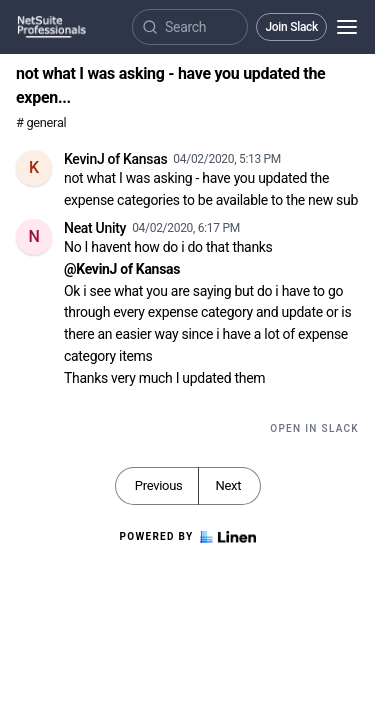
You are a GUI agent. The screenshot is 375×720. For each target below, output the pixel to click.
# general (41, 122)
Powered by (187, 537)
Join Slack (291, 27)
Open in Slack (314, 428)
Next (228, 485)
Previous (159, 485)
